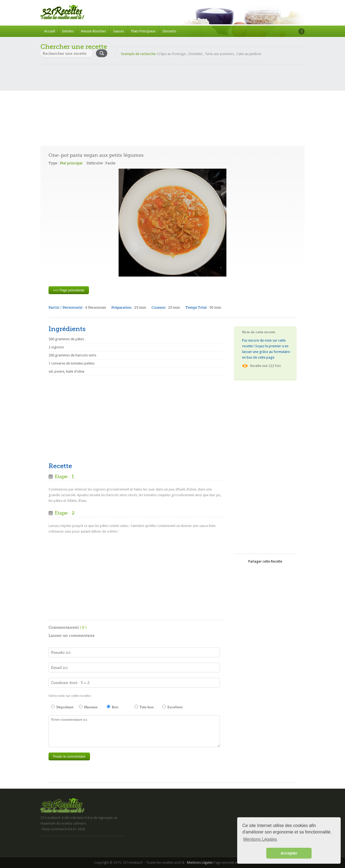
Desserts (170, 31)
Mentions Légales (200, 863)
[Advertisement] (172, 103)
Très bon (144, 707)
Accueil (50, 31)
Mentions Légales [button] (260, 839)
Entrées (68, 31)
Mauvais (88, 707)
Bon (113, 707)
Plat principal (71, 163)
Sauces (119, 31)
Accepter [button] (289, 853)
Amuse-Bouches (93, 31)
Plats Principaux (143, 31)
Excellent (172, 707)
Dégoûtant (62, 707)
